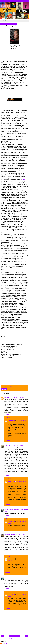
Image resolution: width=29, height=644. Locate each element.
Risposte (8, 418)
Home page (14, 636)
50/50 (24, 180)
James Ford (11, 420)
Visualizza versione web (14, 639)
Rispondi (7, 414)
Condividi (4, 389)
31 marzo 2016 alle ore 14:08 (19, 578)
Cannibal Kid (8, 578)
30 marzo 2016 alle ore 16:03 (16, 446)
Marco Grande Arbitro (10, 510)
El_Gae (6, 446)
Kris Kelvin (7, 534)
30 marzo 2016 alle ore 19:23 (18, 534)
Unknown (7, 398)
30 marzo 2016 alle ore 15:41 (17, 398)
